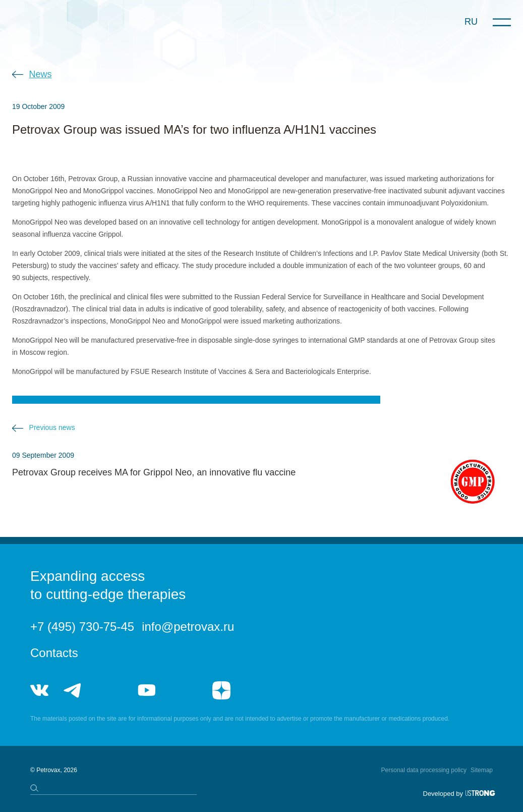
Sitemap (482, 770)
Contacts (54, 653)
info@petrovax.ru (188, 627)
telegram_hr (110, 690)
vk (39, 690)
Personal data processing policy (424, 770)
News (41, 74)
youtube (147, 690)
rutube (184, 690)
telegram (73, 690)
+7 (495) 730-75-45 (82, 627)
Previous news (52, 427)
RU (471, 22)
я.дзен (221, 690)
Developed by (443, 794)
